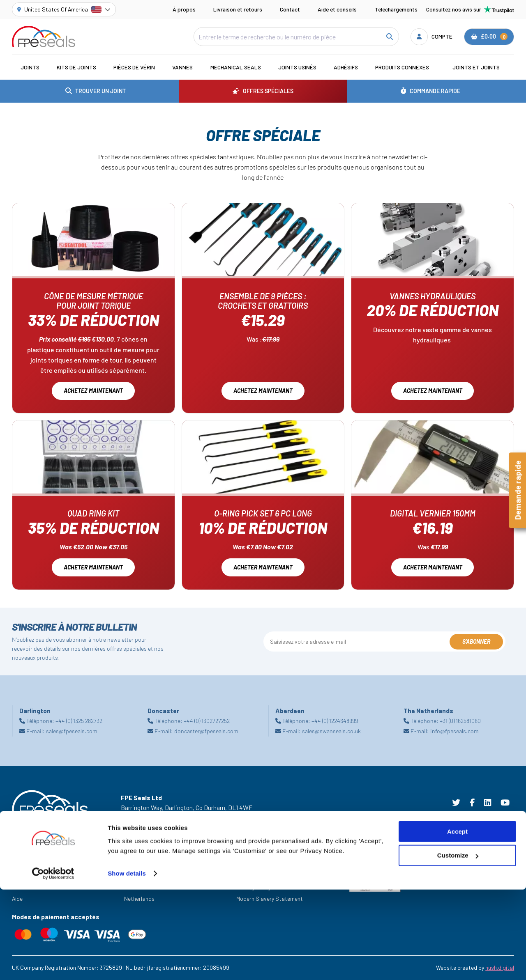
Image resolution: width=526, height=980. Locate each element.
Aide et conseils (337, 9)
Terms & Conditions (261, 864)
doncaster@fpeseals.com (206, 731)
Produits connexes (402, 67)
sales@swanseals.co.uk (331, 731)
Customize (458, 946)
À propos (184, 9)
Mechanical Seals (236, 67)
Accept (457, 922)
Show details (127, 964)
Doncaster (137, 887)
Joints (30, 67)
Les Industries (29, 864)
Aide (17, 899)
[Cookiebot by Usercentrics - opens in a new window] (53, 964)
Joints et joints (476, 67)
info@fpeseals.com (454, 731)
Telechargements (396, 9)
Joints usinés (297, 67)
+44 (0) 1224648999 (335, 721)
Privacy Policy (254, 887)
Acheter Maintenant (263, 567)
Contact (290, 9)
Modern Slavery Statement (270, 899)
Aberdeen (136, 864)
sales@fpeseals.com (72, 731)
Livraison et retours (238, 9)
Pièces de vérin (134, 67)
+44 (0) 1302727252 (207, 721)
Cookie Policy (253, 876)
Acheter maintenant (93, 567)
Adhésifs (346, 67)
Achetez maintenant (93, 391)
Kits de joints (76, 67)
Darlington (137, 876)
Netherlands (139, 899)
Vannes (182, 67)
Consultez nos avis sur (470, 9)
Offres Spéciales (32, 876)
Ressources (26, 887)
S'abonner (476, 641)
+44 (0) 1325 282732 (79, 721)
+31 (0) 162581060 (460, 721)
